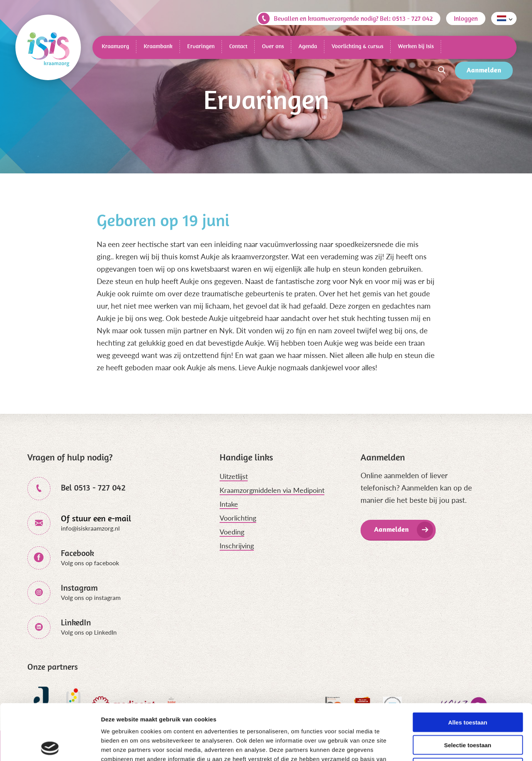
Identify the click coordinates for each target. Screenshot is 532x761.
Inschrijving (237, 546)
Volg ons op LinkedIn (89, 632)
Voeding (232, 532)
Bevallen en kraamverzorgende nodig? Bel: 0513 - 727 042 (345, 18)
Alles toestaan (468, 666)
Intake (229, 504)
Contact (238, 46)
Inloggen (466, 18)
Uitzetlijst (234, 476)
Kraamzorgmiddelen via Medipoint (272, 490)
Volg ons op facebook (90, 563)
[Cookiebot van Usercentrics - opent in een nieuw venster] (50, 746)
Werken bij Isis (416, 46)
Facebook (77, 553)
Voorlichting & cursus (357, 46)
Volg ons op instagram (91, 597)
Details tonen (416, 746)
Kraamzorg (115, 46)
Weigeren (467, 712)
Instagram (79, 588)
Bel (93, 487)
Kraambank (158, 46)
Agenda (308, 46)
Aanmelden (484, 70)
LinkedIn (76, 622)
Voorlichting (238, 518)
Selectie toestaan (468, 689)
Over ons (273, 46)
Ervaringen (201, 46)
